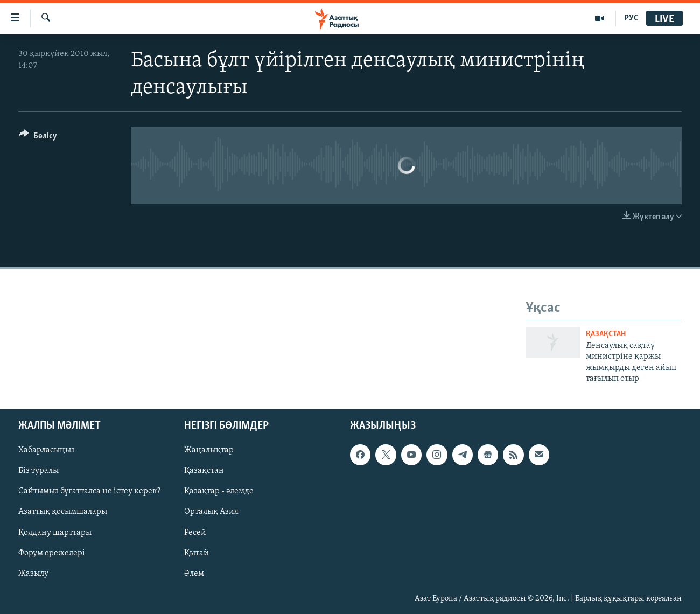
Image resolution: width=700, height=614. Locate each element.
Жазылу (33, 574)
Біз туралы (38, 471)
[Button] (38, 138)
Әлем (194, 574)
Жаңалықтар (209, 451)
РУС (631, 18)
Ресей (195, 533)
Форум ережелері (52, 553)
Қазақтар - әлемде (219, 492)
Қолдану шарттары (55, 533)
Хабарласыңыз (47, 451)
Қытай (197, 553)
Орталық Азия (211, 512)
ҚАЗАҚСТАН (606, 334)
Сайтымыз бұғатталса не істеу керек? (89, 492)
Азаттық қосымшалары (63, 512)
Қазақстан (204, 471)
